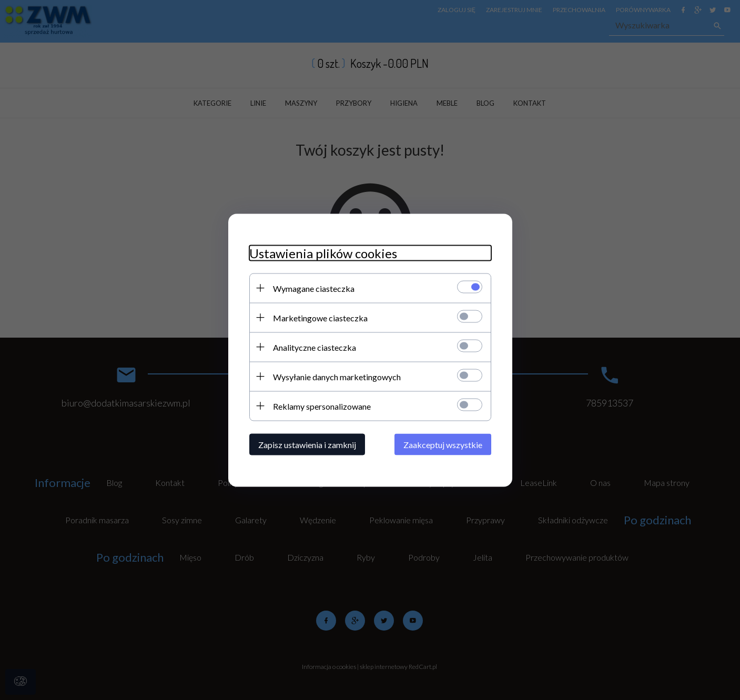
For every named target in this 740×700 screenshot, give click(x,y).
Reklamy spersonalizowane (322, 406)
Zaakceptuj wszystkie (443, 444)
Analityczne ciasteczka (315, 347)
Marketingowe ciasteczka (320, 317)
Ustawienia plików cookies (323, 253)
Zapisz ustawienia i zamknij (307, 444)
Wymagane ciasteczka (314, 288)
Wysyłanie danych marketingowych (337, 376)
